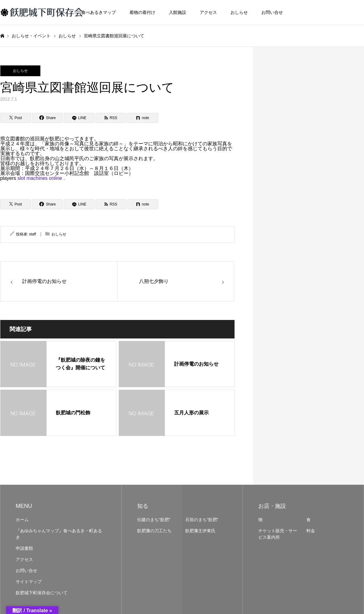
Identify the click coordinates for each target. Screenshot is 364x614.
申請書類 (24, 548)
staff (32, 234)
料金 (311, 531)
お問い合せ (272, 12)
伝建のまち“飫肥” (154, 520)
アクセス (208, 12)
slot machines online (40, 178)
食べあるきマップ (99, 12)
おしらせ (239, 12)
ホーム (22, 520)
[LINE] (79, 118)
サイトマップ (29, 582)
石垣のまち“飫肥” (202, 520)
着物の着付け (142, 12)
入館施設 (178, 12)
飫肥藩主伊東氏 (200, 531)
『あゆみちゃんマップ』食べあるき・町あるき (59, 534)
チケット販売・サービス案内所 (278, 534)
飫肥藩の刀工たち (154, 531)
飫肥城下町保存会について (42, 593)
